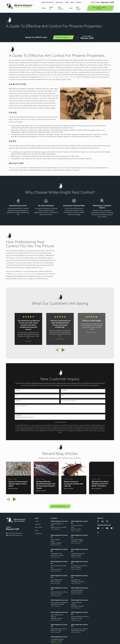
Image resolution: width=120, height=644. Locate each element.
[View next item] (63, 353)
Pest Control (39, 530)
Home (37, 524)
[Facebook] (98, 524)
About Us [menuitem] (51, 8)
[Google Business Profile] (103, 524)
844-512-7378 (108, 2)
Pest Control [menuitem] (60, 8)
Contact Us (38, 536)
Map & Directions (56, 532)
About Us (38, 527)
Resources (59, 2)
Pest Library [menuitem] (78, 8)
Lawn (37, 533)
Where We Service (48, 2)
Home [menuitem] (44, 8)
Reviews (79, 2)
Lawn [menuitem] (71, 8)
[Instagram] (107, 524)
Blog (72, 2)
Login (67, 2)
